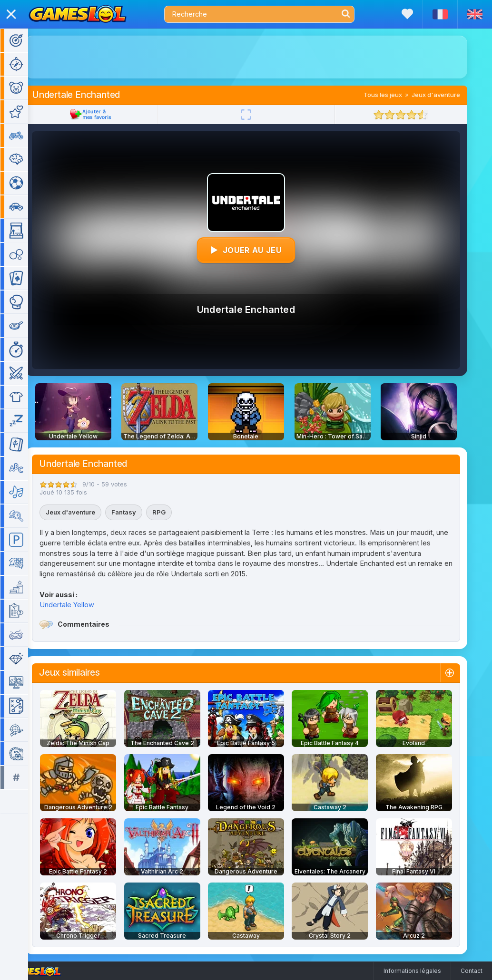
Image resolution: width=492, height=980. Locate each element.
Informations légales (412, 971)
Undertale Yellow (81, 605)
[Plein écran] (260, 115)
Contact (472, 971)
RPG (173, 512)
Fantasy (138, 512)
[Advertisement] (260, 57)
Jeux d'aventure (450, 95)
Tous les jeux (397, 95)
